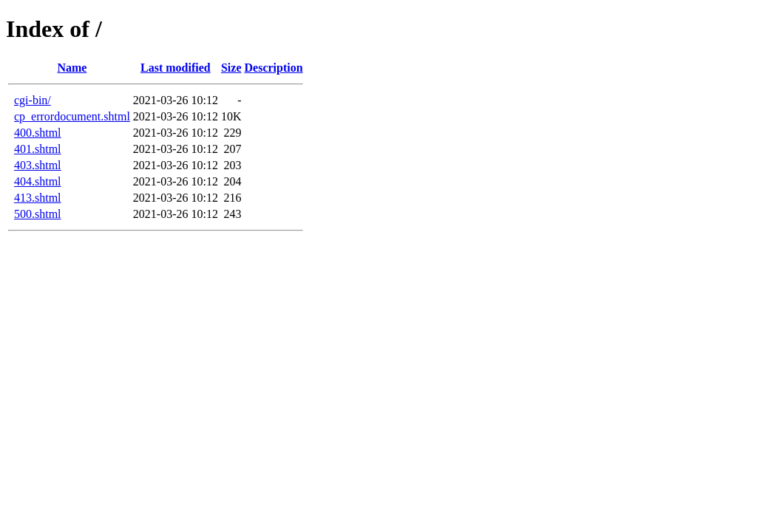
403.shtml (38, 165)
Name (72, 68)
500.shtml (38, 214)
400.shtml (38, 133)
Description (274, 68)
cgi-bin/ (33, 100)
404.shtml (38, 181)
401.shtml (38, 149)
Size (231, 68)
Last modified (176, 68)
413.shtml (38, 198)
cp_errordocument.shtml (72, 116)
